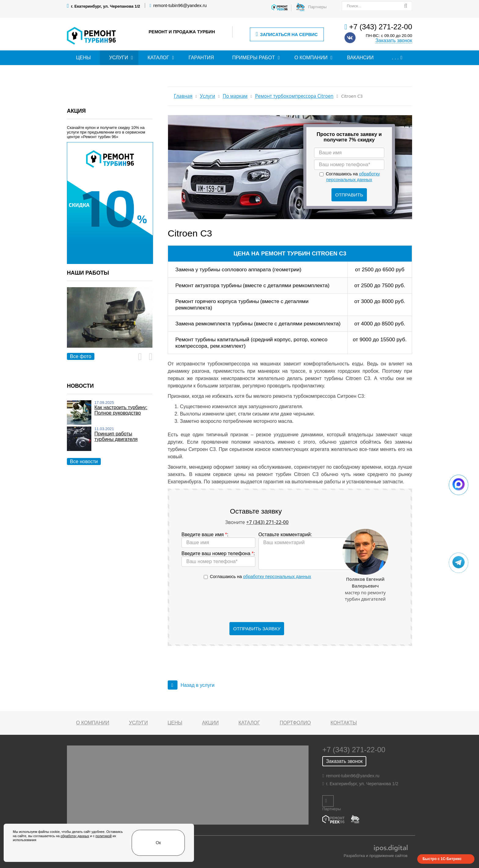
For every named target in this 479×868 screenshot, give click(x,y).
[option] (110, 324)
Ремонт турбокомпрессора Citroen (294, 96)
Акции (210, 723)
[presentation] (257, 601)
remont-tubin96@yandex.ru (180, 5)
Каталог (158, 58)
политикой (83, 852)
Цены (83, 58)
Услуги (119, 58)
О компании (311, 58)
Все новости (84, 461)
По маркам (235, 96)
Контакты (344, 723)
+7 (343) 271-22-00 (381, 27)
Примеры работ (254, 58)
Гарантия (201, 58)
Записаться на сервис (287, 34)
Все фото (81, 356)
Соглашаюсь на (260, 577)
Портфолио (295, 723)
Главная (183, 96)
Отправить (349, 195)
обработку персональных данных (277, 577)
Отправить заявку (257, 629)
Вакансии (360, 58)
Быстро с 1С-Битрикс (442, 859)
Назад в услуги (191, 685)
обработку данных (54, 852)
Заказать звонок (394, 40)
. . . (395, 58)
